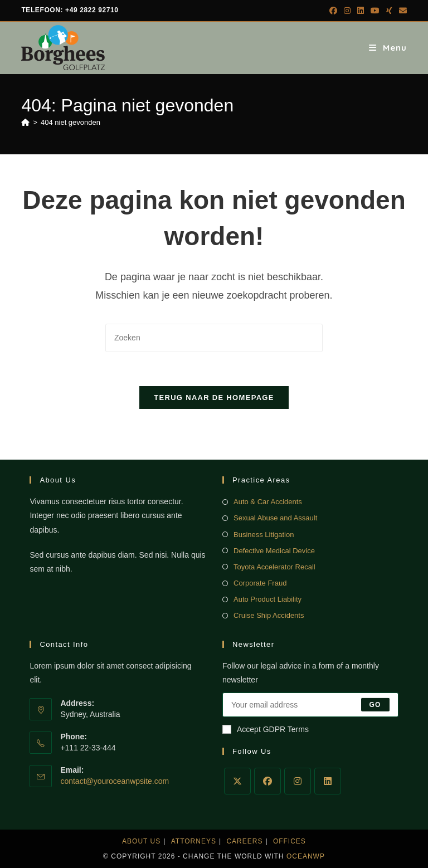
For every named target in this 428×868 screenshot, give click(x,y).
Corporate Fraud (260, 583)
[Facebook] (267, 781)
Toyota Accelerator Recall (274, 567)
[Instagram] (298, 781)
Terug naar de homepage (214, 398)
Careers (244, 841)
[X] (237, 781)
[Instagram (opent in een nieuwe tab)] (347, 11)
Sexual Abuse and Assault (275, 518)
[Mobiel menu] (388, 48)
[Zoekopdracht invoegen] (214, 338)
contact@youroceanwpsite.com (115, 781)
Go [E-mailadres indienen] (375, 705)
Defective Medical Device (274, 551)
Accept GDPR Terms (266, 729)
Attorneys (194, 841)
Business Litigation (264, 535)
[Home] (25, 122)
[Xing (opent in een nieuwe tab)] (389, 11)
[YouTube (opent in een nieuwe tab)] (375, 11)
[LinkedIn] (328, 781)
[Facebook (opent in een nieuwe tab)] (333, 11)
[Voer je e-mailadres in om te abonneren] (310, 705)
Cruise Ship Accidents (269, 615)
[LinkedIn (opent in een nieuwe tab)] (361, 11)
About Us (141, 841)
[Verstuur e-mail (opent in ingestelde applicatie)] (401, 11)
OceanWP (306, 856)
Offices (290, 841)
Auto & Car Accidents (268, 502)
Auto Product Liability (267, 599)
